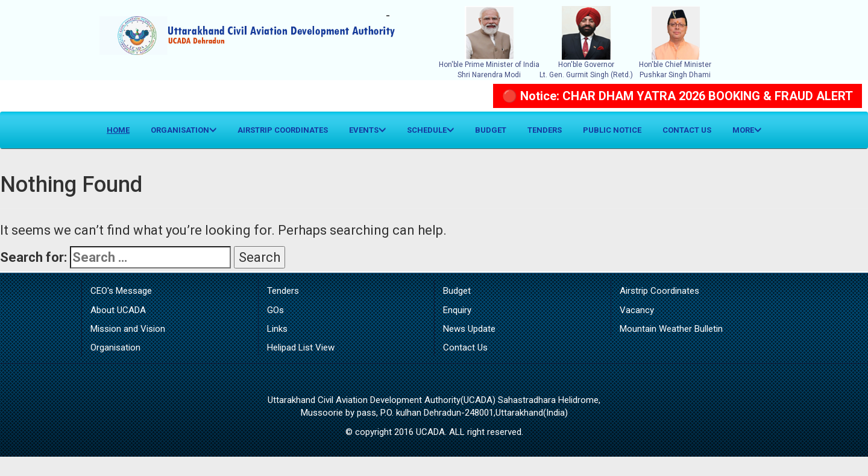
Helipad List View (301, 347)
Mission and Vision (128, 329)
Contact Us (687, 130)
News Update (469, 329)
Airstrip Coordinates (283, 130)
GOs (275, 310)
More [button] (747, 130)
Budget (491, 130)
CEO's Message (121, 291)
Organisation (115, 347)
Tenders (545, 130)
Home (123, 129)
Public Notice (612, 130)
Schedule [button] (430, 130)
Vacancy (637, 310)
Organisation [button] (184, 130)
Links (277, 329)
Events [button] (367, 130)
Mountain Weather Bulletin (671, 329)
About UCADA (118, 310)
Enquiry (457, 310)
